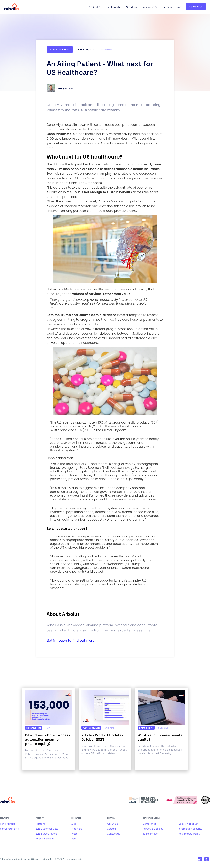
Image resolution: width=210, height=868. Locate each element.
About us (112, 824)
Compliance (149, 824)
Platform (41, 824)
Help (74, 839)
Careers (167, 7)
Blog (74, 824)
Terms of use (150, 834)
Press (74, 834)
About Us (131, 7)
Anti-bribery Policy (189, 834)
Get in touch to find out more (71, 640)
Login (180, 7)
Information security (190, 829)
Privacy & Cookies (153, 829)
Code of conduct (189, 824)
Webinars (77, 829)
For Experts (114, 7)
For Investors (8, 824)
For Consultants (9, 829)
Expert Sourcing (45, 839)
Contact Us (196, 7)
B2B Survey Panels (47, 834)
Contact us (114, 834)
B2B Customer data (47, 829)
